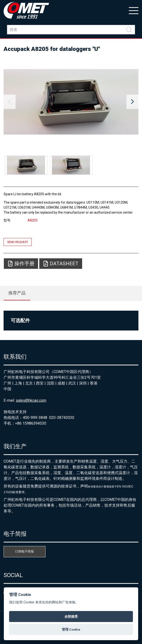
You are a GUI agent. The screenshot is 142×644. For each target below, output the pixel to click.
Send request (18, 242)
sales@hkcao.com (31, 400)
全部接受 (71, 617)
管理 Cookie (71, 629)
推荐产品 (17, 293)
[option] (71, 102)
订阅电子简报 (24, 551)
